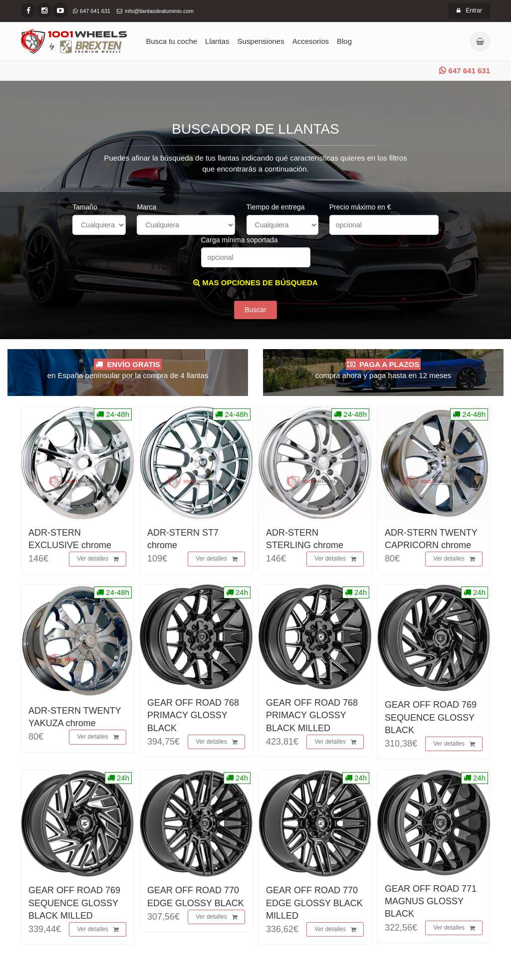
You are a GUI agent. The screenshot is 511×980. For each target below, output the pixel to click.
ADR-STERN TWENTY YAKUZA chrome (75, 717)
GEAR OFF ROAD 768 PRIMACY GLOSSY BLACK (193, 715)
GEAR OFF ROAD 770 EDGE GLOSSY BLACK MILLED (314, 903)
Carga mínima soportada (240, 240)
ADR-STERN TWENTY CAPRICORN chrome (431, 539)
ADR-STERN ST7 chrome (183, 539)
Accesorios (311, 41)
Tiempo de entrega (276, 207)
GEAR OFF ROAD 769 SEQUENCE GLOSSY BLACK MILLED (74, 903)
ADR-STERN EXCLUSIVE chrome (70, 539)
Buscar (255, 310)
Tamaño (85, 207)
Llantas (217, 41)
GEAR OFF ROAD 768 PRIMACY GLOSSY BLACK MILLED (312, 715)
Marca (146, 207)
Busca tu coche (172, 41)
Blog (344, 41)
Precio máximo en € (360, 207)
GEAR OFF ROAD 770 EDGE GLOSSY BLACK (196, 896)
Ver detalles (98, 559)
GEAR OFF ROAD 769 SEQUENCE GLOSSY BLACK (431, 717)
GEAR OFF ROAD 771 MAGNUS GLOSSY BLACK (431, 901)
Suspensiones (260, 41)
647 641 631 (465, 71)
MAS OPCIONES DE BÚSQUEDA (255, 283)
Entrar (469, 10)
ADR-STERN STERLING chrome (305, 539)
